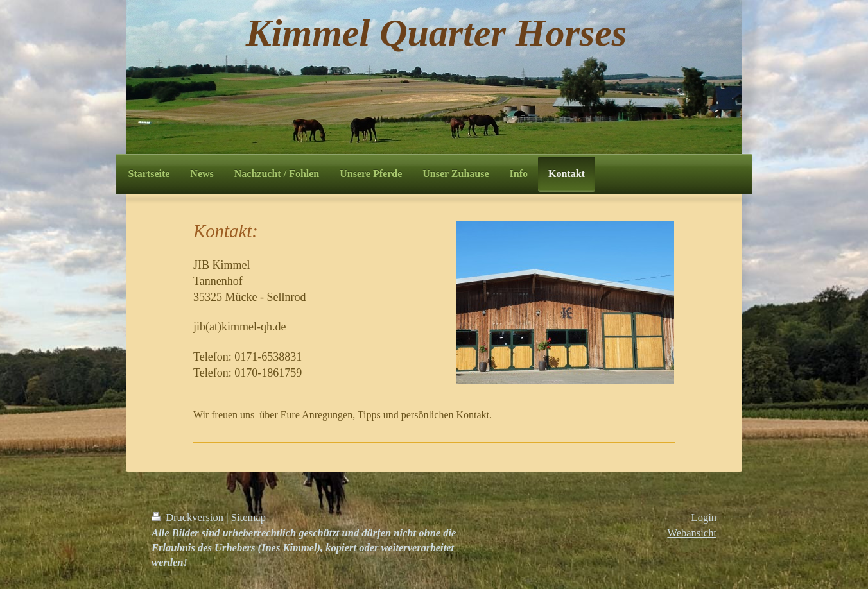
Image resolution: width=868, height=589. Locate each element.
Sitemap (248, 517)
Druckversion (189, 517)
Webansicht (692, 533)
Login (704, 517)
